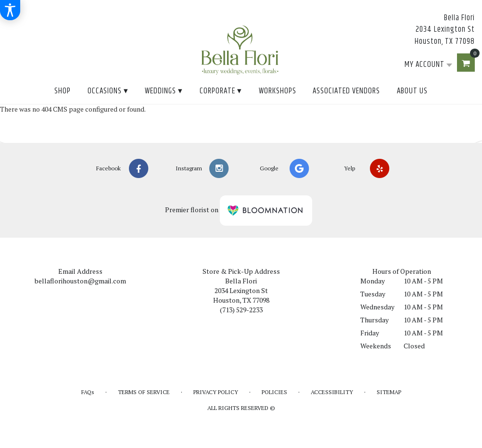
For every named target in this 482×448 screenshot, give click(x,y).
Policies (274, 392)
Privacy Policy (216, 392)
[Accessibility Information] (10, 10)
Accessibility (332, 392)
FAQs (88, 392)
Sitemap (389, 392)
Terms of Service (144, 392)
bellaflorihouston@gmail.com (80, 281)
